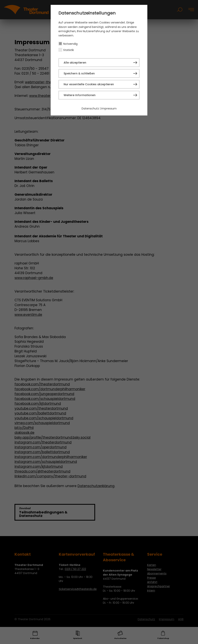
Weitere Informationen (80, 95)
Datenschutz (90, 108)
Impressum (109, 108)
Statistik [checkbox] (69, 50)
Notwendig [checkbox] (70, 44)
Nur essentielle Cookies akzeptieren (89, 84)
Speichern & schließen (79, 73)
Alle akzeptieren (75, 63)
